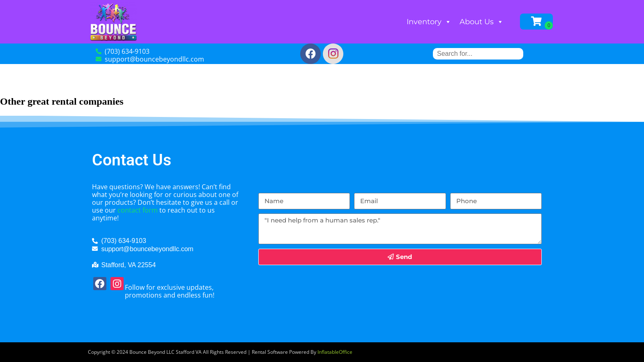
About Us (482, 22)
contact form (138, 210)
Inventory (429, 22)
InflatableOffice (335, 352)
